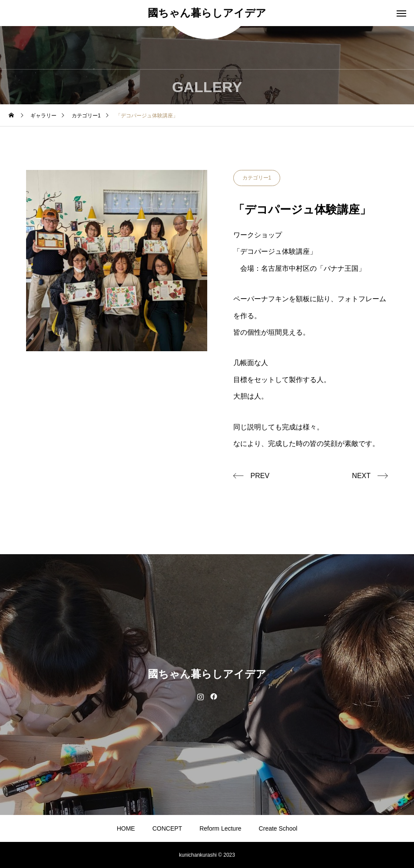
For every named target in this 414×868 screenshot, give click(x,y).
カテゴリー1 (257, 178)
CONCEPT (167, 828)
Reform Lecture (220, 828)
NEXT (361, 476)
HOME (126, 828)
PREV (260, 476)
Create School (278, 828)
